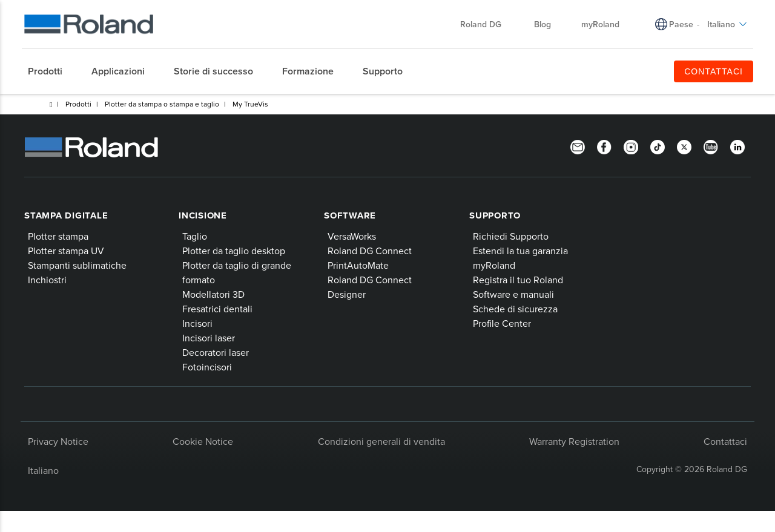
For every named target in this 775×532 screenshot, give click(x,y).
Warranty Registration (574, 441)
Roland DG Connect (370, 251)
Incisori (197, 323)
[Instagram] (631, 146)
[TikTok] (658, 146)
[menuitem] (51, 71)
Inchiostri (47, 280)
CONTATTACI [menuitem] (714, 71)
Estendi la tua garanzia (520, 251)
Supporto (495, 215)
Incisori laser (209, 338)
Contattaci (725, 441)
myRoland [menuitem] (600, 24)
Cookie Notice (203, 441)
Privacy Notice (58, 441)
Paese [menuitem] (681, 24)
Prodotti (78, 104)
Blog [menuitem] (542, 24)
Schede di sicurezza (515, 309)
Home (51, 105)
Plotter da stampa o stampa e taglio (162, 104)
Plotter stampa (58, 236)
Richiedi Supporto (511, 236)
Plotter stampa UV (66, 251)
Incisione (203, 215)
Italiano (43, 470)
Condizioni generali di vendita (381, 441)
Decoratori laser (216, 352)
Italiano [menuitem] (727, 24)
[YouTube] (711, 146)
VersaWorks (352, 236)
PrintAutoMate (358, 265)
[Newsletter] (578, 146)
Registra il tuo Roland (518, 280)
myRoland (494, 265)
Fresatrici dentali (217, 309)
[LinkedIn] (737, 146)
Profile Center (502, 323)
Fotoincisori (207, 367)
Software (350, 215)
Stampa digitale (66, 215)
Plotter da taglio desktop (234, 251)
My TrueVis (250, 104)
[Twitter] (684, 146)
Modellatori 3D (213, 294)
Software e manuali (513, 294)
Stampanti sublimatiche (77, 265)
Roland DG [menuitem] (487, 24)
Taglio (195, 236)
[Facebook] (604, 146)
